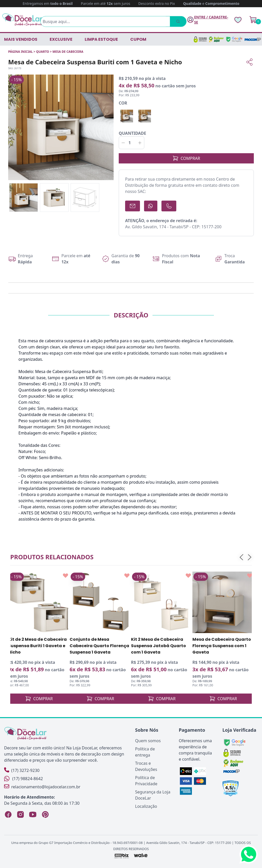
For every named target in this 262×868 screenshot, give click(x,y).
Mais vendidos (21, 39)
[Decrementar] (123, 143)
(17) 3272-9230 (22, 770)
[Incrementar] (140, 143)
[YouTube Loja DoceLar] (33, 814)
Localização (146, 806)
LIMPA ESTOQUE (101, 39)
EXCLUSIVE (61, 39)
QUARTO (43, 52)
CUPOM (138, 39)
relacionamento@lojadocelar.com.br (42, 787)
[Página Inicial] (23, 20)
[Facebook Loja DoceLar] (8, 814)
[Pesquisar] (178, 22)
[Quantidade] (132, 143)
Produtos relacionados (52, 557)
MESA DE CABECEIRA (68, 52)
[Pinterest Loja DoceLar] (45, 814)
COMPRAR (186, 158)
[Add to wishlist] (65, 576)
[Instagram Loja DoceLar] (20, 814)
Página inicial (20, 52)
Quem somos (148, 741)
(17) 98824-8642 (24, 779)
